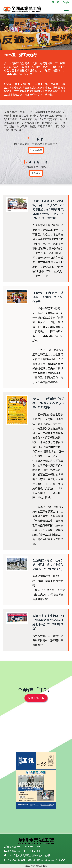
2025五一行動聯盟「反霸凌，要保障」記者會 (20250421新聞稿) (49, 403)
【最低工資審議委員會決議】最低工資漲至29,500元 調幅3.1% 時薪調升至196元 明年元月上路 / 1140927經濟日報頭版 (49, 209)
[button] (58, 2)
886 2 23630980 (31, 847)
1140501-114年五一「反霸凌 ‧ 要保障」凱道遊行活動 (48, 297)
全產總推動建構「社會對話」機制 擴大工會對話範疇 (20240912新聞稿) (48, 565)
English (67, 2)
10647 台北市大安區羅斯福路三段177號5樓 (28, 856)
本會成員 (36, 173)
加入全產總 (36, 150)
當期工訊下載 (36, 698)
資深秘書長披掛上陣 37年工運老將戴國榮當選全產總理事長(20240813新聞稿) (49, 622)
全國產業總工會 (22, 9)
